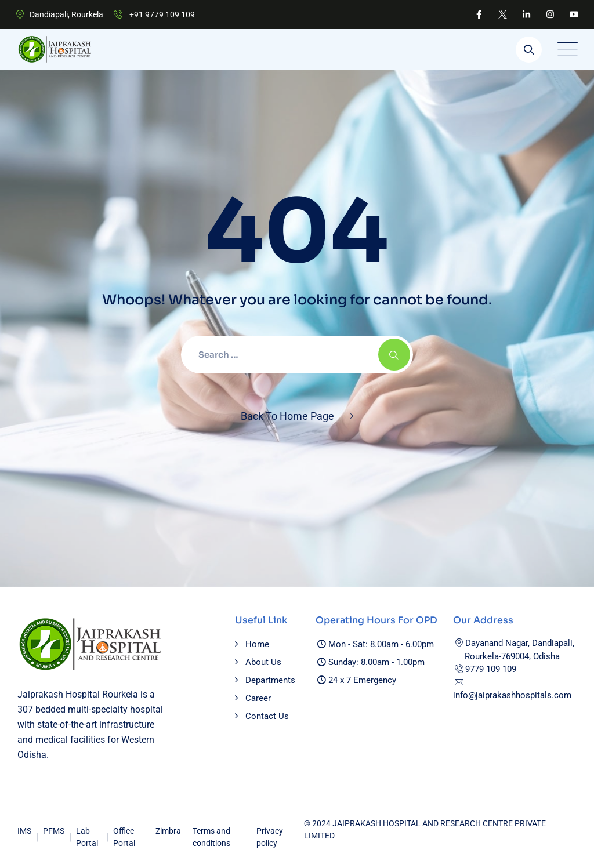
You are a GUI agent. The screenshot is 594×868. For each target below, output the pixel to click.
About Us (263, 662)
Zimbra (168, 831)
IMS (24, 831)
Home (257, 644)
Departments (270, 680)
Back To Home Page (287, 416)
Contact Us (267, 716)
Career (258, 698)
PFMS (54, 831)
